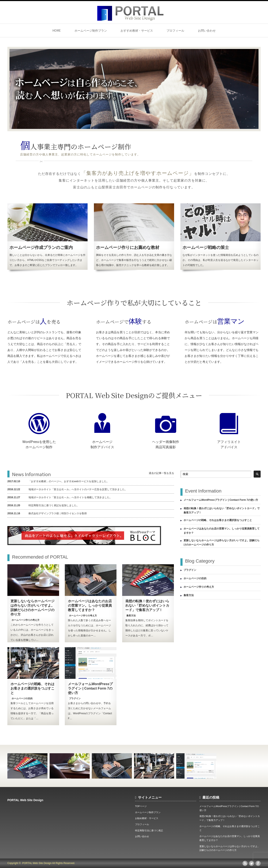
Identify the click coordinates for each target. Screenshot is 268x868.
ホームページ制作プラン (91, 30)
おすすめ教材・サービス (137, 30)
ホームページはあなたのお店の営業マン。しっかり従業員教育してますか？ (90, 605)
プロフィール (175, 30)
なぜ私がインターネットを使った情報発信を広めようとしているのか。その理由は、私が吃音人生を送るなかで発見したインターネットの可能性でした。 (221, 260)
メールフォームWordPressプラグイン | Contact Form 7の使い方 (90, 688)
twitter (252, 863)
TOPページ (141, 806)
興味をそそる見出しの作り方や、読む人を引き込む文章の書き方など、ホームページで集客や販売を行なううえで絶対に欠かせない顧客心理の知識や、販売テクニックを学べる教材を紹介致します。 (134, 260)
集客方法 (131, 616)
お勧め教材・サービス (147, 818)
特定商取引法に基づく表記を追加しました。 (43, 505)
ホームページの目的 (22, 698)
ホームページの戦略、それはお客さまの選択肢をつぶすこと (32, 688)
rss (245, 863)
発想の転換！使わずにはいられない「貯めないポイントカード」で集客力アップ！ (147, 605)
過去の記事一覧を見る (161, 473)
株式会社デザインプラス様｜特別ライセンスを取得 (47, 513)
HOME (57, 30)
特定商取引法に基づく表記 (149, 830)
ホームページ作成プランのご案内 (41, 247)
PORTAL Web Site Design (25, 800)
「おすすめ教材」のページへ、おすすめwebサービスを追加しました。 (58, 481)
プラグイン (75, 698)
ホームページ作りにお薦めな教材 (128, 247)
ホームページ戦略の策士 (206, 247)
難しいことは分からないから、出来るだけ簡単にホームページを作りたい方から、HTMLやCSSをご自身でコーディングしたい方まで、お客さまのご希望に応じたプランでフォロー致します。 (47, 260)
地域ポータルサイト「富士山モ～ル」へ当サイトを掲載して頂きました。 (60, 497)
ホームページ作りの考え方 (26, 620)
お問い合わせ (207, 30)
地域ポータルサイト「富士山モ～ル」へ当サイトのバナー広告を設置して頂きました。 (67, 489)
